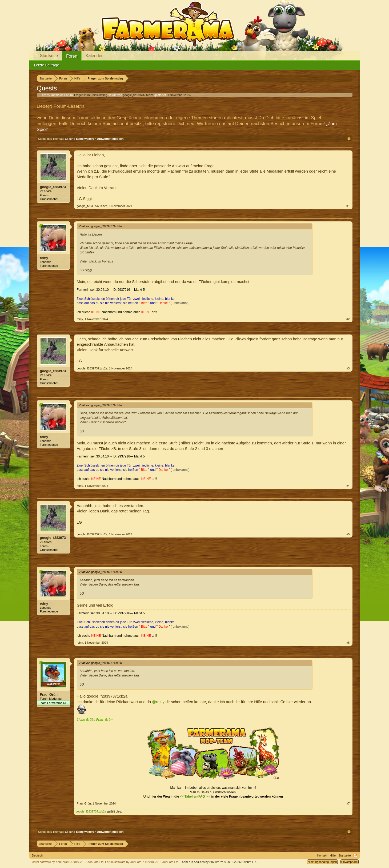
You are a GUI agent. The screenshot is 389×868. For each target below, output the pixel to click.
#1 (348, 206)
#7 (348, 803)
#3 (348, 368)
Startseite (49, 56)
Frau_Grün (49, 694)
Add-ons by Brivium (220, 862)
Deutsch (37, 855)
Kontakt (322, 855)
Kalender (94, 56)
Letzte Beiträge (47, 65)
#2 (348, 319)
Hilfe (333, 855)
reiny (44, 258)
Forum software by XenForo (68, 862)
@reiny (158, 702)
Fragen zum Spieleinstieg (91, 95)
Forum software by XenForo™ (142, 862)
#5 (348, 534)
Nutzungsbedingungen (322, 862)
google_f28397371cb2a (138, 95)
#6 (348, 643)
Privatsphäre (350, 862)
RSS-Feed (355, 855)
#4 (348, 486)
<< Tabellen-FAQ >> (195, 797)
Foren (72, 56)
